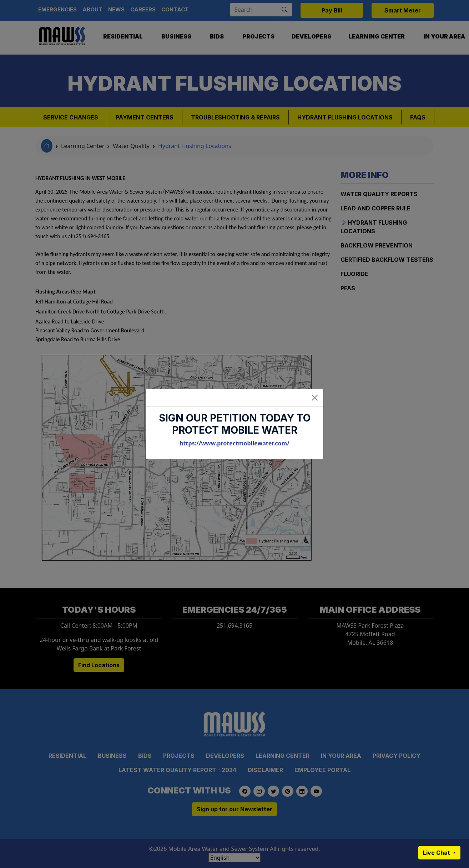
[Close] (315, 398)
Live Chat (437, 853)
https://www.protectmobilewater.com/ (234, 443)
